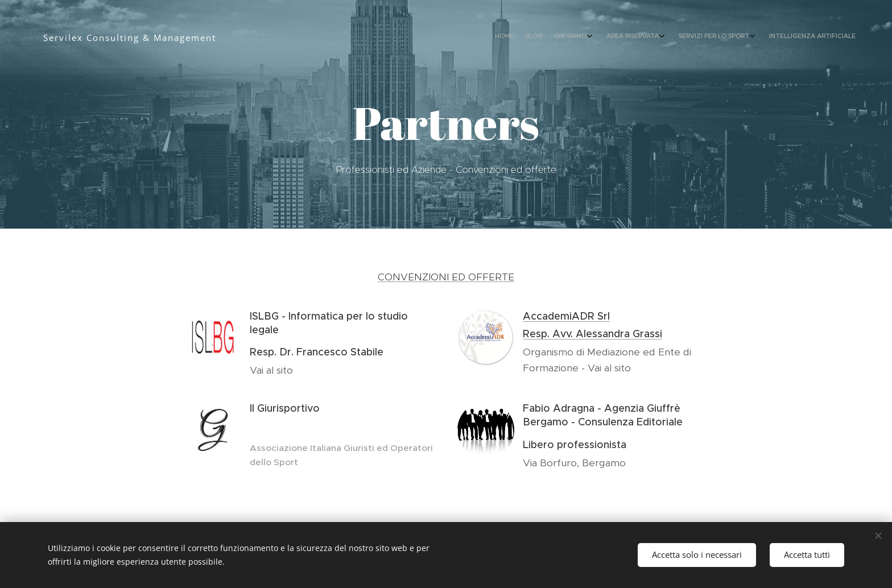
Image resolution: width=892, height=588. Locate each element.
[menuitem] (775, 37)
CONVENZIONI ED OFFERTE (446, 277)
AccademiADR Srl (566, 316)
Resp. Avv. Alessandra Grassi (592, 334)
